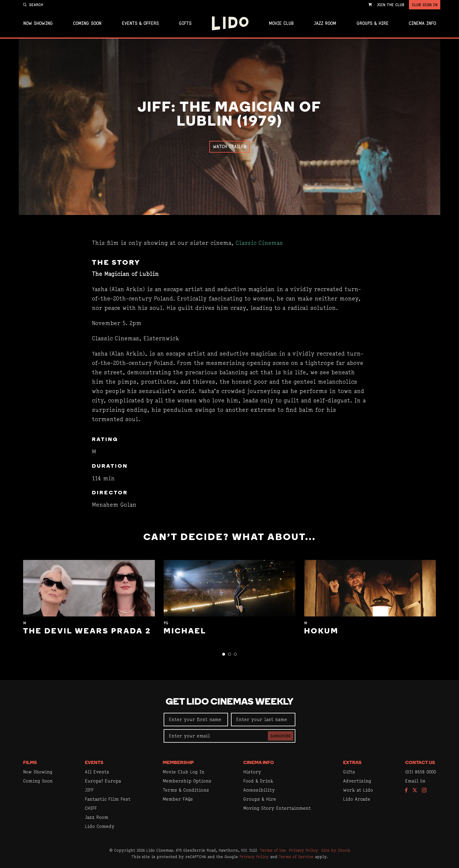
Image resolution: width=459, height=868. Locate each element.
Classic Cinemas (259, 243)
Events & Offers (140, 23)
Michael (185, 632)
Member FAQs (178, 799)
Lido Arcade (357, 799)
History (252, 772)
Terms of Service (296, 857)
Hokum (321, 632)
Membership (178, 763)
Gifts (185, 23)
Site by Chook (336, 850)
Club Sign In (425, 5)
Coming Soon (87, 23)
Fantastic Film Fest (108, 799)
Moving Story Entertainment (277, 808)
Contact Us (420, 763)
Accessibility (259, 790)
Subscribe (281, 736)
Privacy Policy (304, 850)
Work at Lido (358, 790)
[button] (224, 654)
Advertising (357, 781)
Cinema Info (422, 23)
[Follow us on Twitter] (415, 791)
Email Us (415, 781)
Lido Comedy (100, 826)
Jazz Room (325, 23)
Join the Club (391, 5)
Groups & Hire (372, 23)
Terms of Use (273, 850)
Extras (352, 763)
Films (30, 763)
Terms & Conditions (186, 790)
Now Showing (38, 23)
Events (94, 763)
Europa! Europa (103, 781)
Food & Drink (258, 781)
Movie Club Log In (184, 772)
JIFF (89, 790)
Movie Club (281, 23)
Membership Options (187, 781)
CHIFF (91, 808)
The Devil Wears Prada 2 (87, 632)
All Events (97, 772)
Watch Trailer (229, 147)
